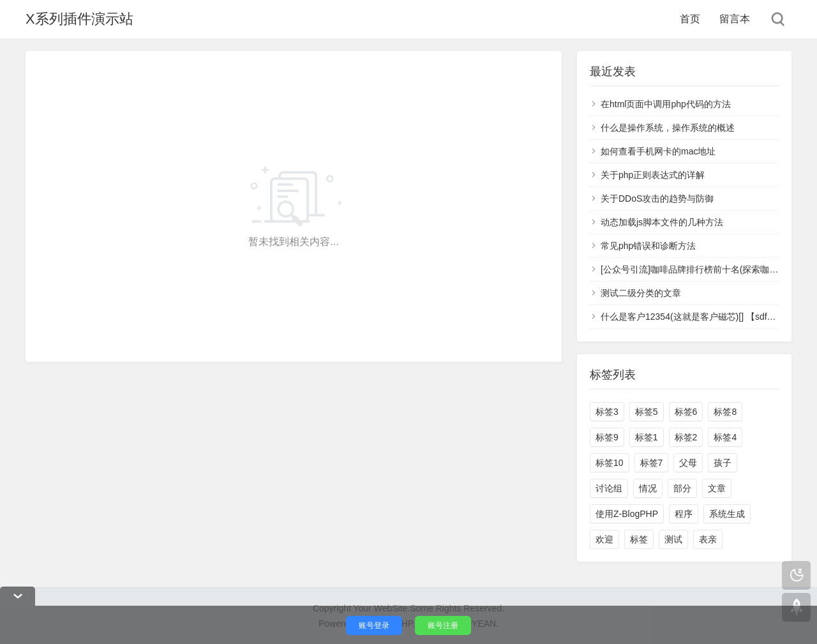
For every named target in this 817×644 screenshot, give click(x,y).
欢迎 (604, 539)
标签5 (647, 412)
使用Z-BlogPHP (627, 514)
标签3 (607, 412)
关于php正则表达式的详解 (653, 175)
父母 (688, 463)
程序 (684, 514)
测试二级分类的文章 (641, 293)
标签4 (725, 437)
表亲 (708, 539)
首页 (690, 19)
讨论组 (609, 488)
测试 (673, 539)
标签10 (610, 463)
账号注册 (443, 625)
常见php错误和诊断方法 (648, 246)
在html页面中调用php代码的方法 (666, 104)
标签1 (647, 437)
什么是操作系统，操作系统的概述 (668, 128)
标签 (639, 539)
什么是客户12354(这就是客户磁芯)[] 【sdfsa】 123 (702, 317)
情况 (648, 488)
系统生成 (727, 514)
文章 (717, 488)
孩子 (723, 463)
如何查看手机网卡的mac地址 (658, 151)
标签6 (686, 412)
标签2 (686, 437)
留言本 (735, 19)
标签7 (652, 463)
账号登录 (374, 625)
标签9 (607, 437)
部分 (682, 488)
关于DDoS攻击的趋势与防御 (657, 198)
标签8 (725, 412)
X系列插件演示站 (79, 19)
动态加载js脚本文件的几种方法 (662, 222)
